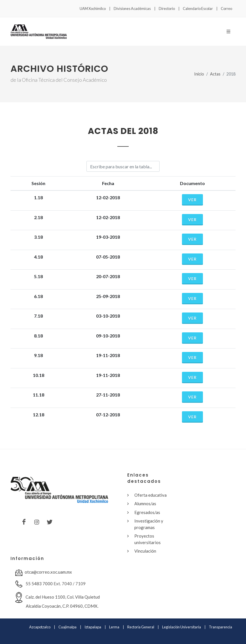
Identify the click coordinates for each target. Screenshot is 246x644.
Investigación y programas (149, 524)
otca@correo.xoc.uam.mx (44, 573)
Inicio (199, 74)
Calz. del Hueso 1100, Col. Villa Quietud (58, 600)
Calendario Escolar (198, 9)
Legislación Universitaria (182, 627)
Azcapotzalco (40, 627)
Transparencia (220, 627)
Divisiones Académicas (132, 9)
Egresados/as (147, 512)
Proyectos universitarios (148, 539)
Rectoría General (141, 627)
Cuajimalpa (67, 627)
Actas (215, 74)
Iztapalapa (93, 627)
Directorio (167, 9)
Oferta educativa (150, 495)
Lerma (114, 627)
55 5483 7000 (34, 584)
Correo (226, 9)
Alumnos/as (145, 504)
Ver (192, 200)
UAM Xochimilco (93, 9)
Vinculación (145, 551)
